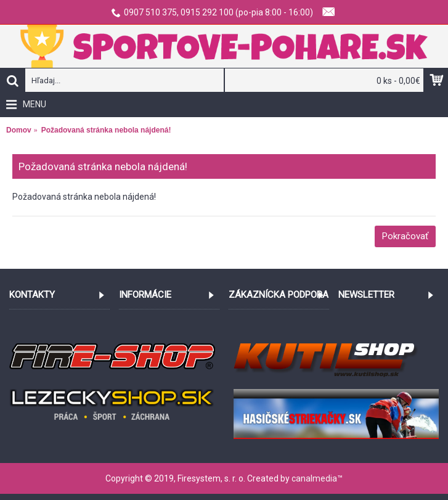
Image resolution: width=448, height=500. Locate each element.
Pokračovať (405, 236)
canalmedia (314, 478)
